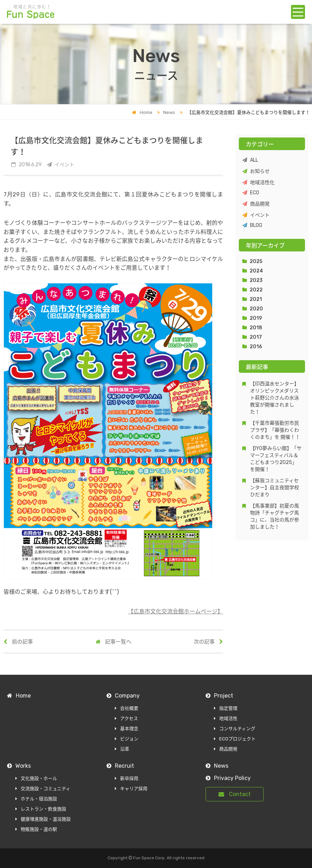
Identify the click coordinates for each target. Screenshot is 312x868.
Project (219, 696)
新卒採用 (127, 778)
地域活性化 (258, 183)
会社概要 (127, 708)
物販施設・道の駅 (36, 829)
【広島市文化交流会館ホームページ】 (175, 611)
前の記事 (18, 642)
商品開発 (256, 204)
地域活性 (226, 718)
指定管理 (226, 708)
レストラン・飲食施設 (41, 809)
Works (19, 766)
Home (142, 112)
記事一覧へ (113, 642)
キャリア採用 (131, 789)
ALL (250, 160)
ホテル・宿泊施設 (36, 799)
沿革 (122, 749)
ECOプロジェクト (235, 739)
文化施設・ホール (36, 778)
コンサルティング (235, 729)
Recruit (120, 766)
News (164, 112)
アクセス (126, 718)
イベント (256, 215)
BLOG (252, 225)
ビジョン (127, 739)
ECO (251, 193)
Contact (235, 794)
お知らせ (256, 171)
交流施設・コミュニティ (43, 789)
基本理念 (127, 729)
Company (123, 696)
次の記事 (208, 642)
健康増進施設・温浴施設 (43, 819)
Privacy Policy (228, 778)
